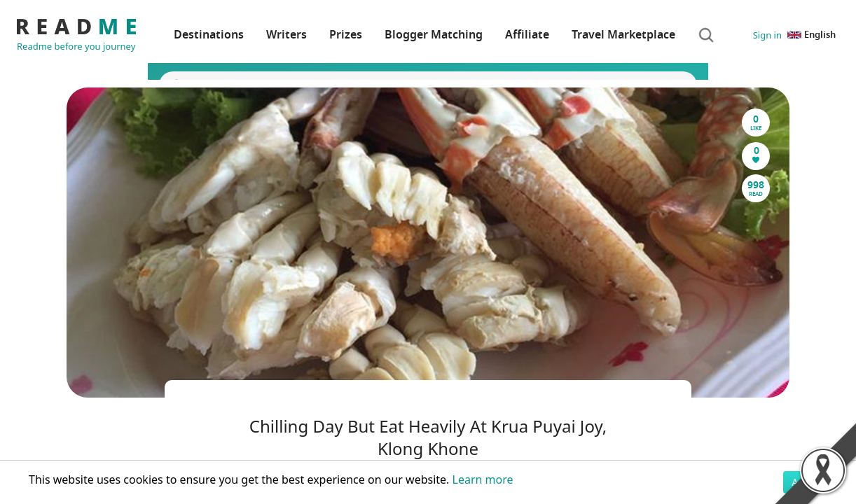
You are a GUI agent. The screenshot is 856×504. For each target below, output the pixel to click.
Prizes (346, 35)
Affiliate (527, 35)
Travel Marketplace (623, 35)
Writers (287, 35)
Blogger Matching (434, 35)
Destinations (209, 35)
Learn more (483, 479)
